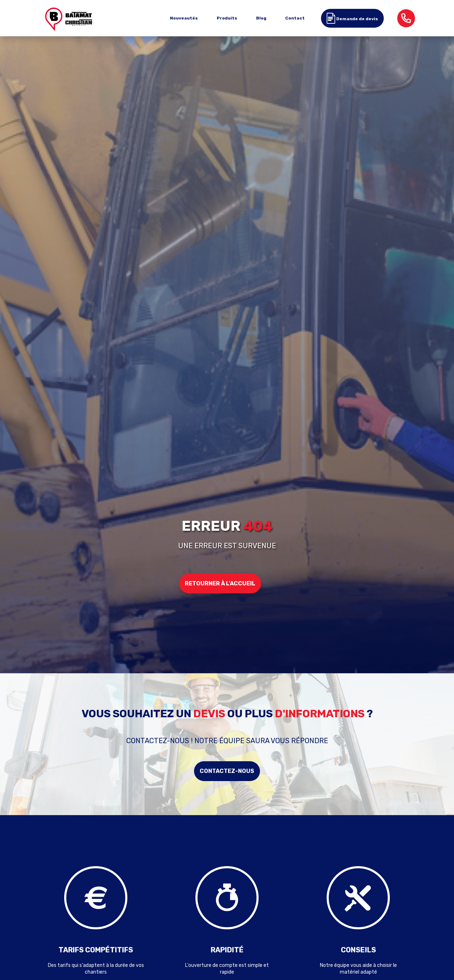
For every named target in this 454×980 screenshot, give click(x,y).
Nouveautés (184, 18)
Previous (25, 915)
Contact (295, 18)
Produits (227, 18)
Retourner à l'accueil (220, 583)
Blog (261, 18)
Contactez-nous (227, 771)
